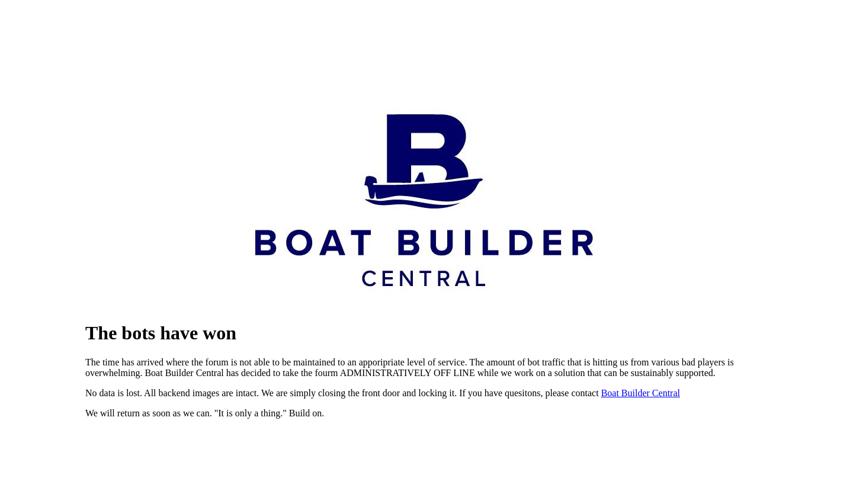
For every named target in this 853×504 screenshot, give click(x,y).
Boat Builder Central (641, 393)
